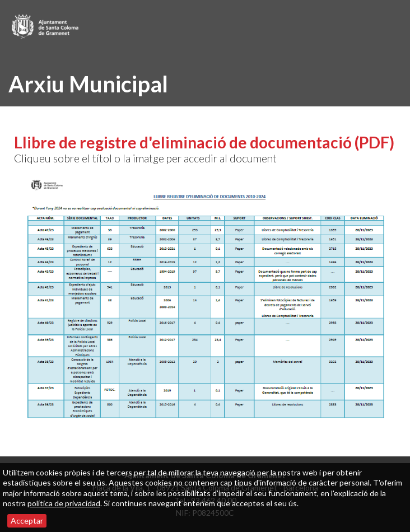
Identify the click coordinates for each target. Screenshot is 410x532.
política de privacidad (64, 503)
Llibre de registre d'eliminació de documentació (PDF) (204, 142)
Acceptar (27, 521)
